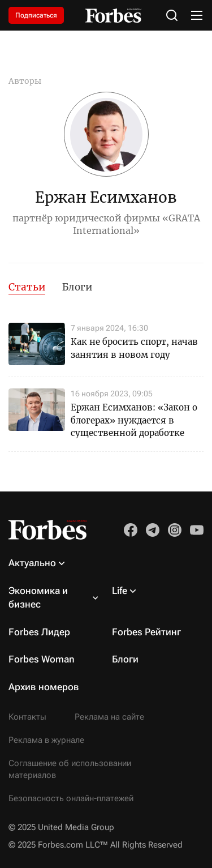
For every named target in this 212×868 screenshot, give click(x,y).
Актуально (32, 563)
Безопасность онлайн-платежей (71, 798)
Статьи (27, 287)
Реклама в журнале (46, 740)
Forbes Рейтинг (146, 632)
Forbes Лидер (39, 632)
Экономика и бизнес (38, 597)
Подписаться (36, 15)
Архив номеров (44, 687)
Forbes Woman (42, 659)
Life (120, 591)
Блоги (77, 287)
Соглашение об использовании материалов (70, 769)
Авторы (25, 81)
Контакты (27, 717)
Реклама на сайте (109, 717)
